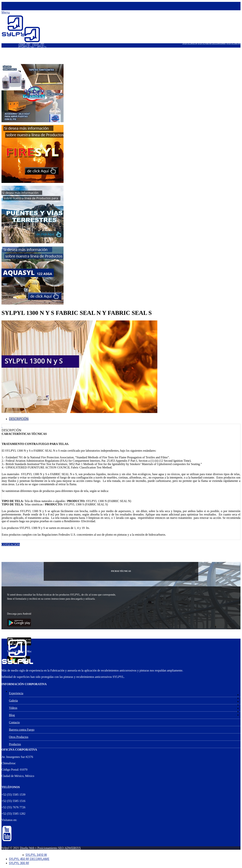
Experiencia (16, 693)
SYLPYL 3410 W (190, 43)
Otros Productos (19, 737)
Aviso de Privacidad (14, 854)
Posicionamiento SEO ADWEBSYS (59, 848)
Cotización (11, 544)
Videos (13, 708)
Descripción (19, 419)
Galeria (13, 701)
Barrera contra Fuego (22, 730)
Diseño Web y (29, 848)
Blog (12, 715)
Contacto (14, 722)
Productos (15, 744)
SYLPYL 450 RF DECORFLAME (212, 43)
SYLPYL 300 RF (233, 43)
